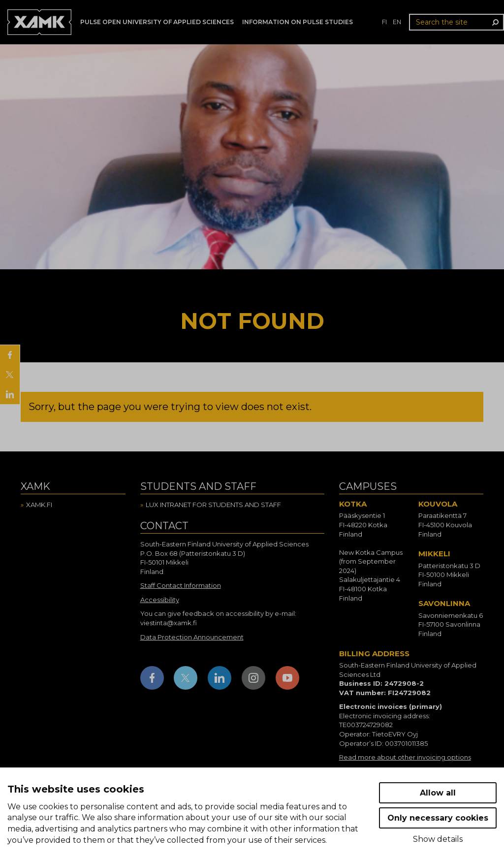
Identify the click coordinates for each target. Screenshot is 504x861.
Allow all (438, 793)
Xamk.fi (39, 505)
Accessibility (160, 600)
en (397, 22)
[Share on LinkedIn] (10, 394)
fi (384, 22)
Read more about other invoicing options (405, 757)
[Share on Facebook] (10, 355)
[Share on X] (10, 375)
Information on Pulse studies (298, 22)
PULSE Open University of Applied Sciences (157, 22)
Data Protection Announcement (192, 637)
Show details (438, 839)
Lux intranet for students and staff (213, 505)
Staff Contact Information (181, 585)
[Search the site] (457, 22)
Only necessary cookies (438, 818)
